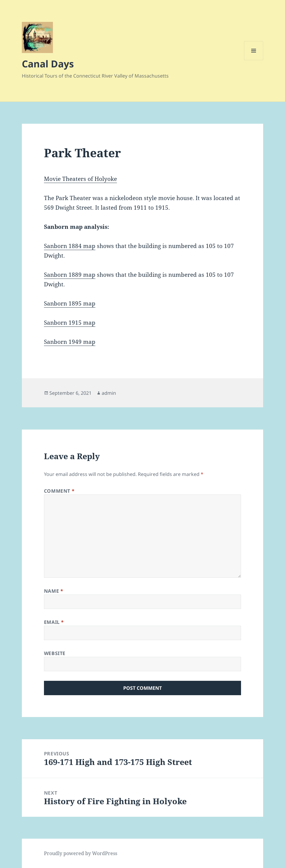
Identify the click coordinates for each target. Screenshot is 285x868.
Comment (59, 491)
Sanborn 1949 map (70, 342)
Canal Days (48, 64)
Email (54, 622)
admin (109, 393)
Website (55, 653)
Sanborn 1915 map (70, 323)
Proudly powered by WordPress (81, 853)
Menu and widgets (254, 60)
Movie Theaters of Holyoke (80, 179)
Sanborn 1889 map (70, 275)
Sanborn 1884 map (70, 246)
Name (54, 591)
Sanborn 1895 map (70, 303)
